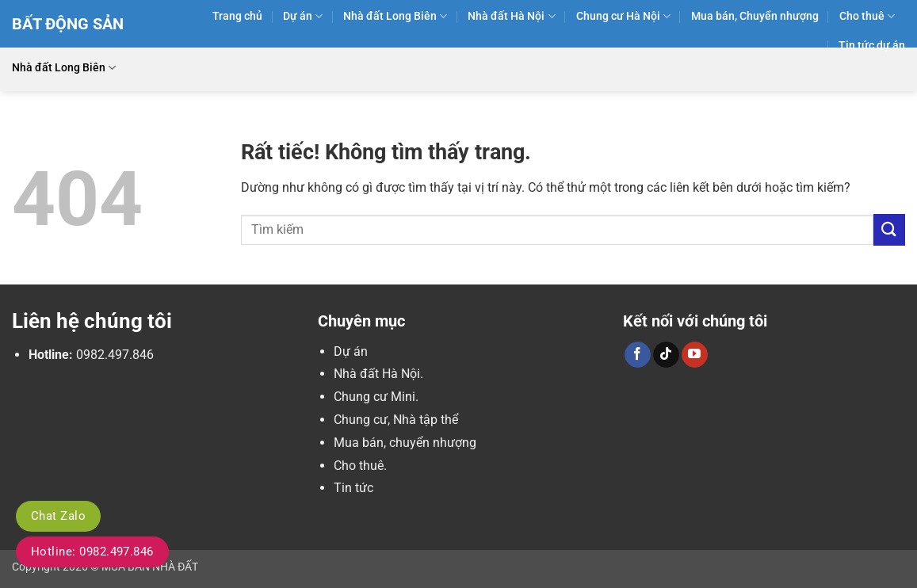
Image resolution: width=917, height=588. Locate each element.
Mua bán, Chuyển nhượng (755, 16)
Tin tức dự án (872, 46)
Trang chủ (237, 16)
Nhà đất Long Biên (395, 16)
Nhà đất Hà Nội (511, 16)
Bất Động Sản (68, 24)
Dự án (303, 16)
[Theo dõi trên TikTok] (666, 355)
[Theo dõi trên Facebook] (638, 355)
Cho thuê (867, 16)
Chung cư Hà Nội (623, 16)
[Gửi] (889, 229)
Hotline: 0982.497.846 (92, 552)
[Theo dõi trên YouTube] (695, 355)
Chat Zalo (58, 516)
